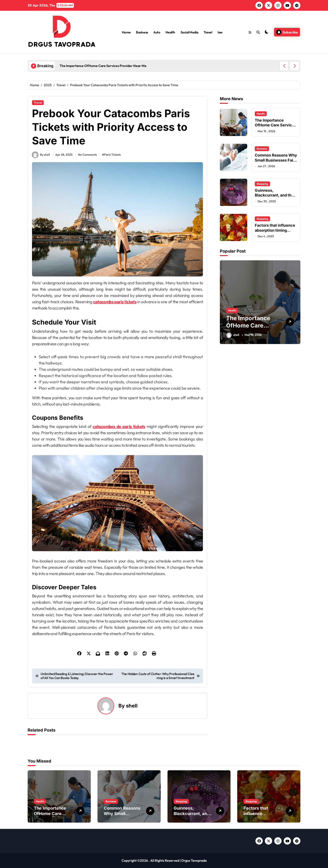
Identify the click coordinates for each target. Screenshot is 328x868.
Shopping (262, 184)
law (220, 32)
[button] (295, 66)
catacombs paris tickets (115, 302)
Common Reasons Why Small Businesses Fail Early (276, 160)
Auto (157, 32)
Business (142, 32)
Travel (208, 32)
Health (170, 32)
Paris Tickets (112, 155)
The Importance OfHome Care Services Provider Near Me (276, 125)
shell (132, 706)
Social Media (189, 32)
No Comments (87, 155)
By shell (41, 155)
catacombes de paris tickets (119, 426)
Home (126, 32)
